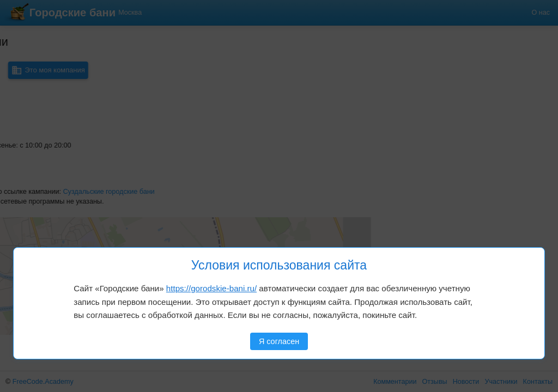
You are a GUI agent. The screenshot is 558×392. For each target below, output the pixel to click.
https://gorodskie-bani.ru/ (211, 288)
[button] (45, 236)
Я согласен (279, 341)
